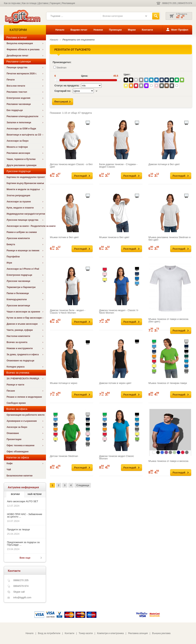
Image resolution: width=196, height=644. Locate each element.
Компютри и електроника (110, 633)
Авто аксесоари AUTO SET (22, 501)
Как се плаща (29, 3)
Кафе (9, 463)
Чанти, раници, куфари (20, 330)
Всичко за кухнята (17, 342)
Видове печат (79, 30)
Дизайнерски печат (17, 56)
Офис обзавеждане (18, 452)
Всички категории (113, 16)
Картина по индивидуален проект (26, 177)
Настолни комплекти (18, 336)
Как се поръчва (12, 3)
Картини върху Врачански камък (25, 183)
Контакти (147, 30)
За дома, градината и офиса (23, 354)
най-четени (34, 494)
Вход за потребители (49, 633)
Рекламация (69, 3)
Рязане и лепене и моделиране (24, 397)
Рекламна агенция (138, 633)
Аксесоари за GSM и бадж (21, 129)
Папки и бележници (18, 293)
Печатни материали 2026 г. (22, 74)
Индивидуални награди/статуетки (26, 214)
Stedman (60, 67)
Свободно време (16, 403)
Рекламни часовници (19, 104)
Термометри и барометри (21, 287)
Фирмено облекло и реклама (23, 49)
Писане (11, 391)
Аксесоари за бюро (18, 141)
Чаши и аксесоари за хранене (23, 312)
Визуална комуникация (20, 43)
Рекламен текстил (17, 92)
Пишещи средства (17, 67)
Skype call (19, 592)
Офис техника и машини (20, 445)
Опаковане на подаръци (20, 361)
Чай (9, 470)
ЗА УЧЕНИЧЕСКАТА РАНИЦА (23, 379)
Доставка (43, 3)
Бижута (11, 244)
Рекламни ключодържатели (22, 116)
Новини (98, 30)
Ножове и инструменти (20, 348)
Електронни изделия (18, 98)
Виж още (25, 558)
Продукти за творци (18, 529)
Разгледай (80, 176)
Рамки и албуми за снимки (22, 232)
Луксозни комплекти (18, 238)
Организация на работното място (25, 415)
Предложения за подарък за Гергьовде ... (23, 543)
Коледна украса (16, 367)
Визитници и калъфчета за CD (24, 135)
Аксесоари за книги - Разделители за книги (26, 226)
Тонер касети (86, 633)
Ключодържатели (17, 299)
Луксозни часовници (18, 281)
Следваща (83, 485)
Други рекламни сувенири (21, 165)
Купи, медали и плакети (20, 208)
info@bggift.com (22, 597)
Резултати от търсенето (79, 40)
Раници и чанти (15, 385)
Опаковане (13, 433)
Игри (9, 263)
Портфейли (13, 257)
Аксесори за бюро (17, 427)
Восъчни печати (16, 86)
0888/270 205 (169, 3)
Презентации (14, 439)
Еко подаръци (15, 110)
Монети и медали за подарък (23, 189)
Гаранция (55, 3)
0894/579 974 (185, 3)
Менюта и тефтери (17, 147)
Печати (11, 80)
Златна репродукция (18, 195)
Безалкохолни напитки (19, 476)
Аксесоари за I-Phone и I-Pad (23, 269)
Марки (132, 30)
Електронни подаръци (19, 275)
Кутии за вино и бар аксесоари (24, 318)
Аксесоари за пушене (19, 202)
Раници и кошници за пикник (23, 251)
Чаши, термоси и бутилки (21, 159)
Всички (15, 494)
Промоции (115, 30)
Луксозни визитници (18, 306)
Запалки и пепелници (19, 122)
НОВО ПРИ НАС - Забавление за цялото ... (24, 515)
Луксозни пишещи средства (22, 220)
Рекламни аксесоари (18, 153)
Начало (60, 30)
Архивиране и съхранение (22, 421)
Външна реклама (161, 633)
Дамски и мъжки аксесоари (22, 324)
